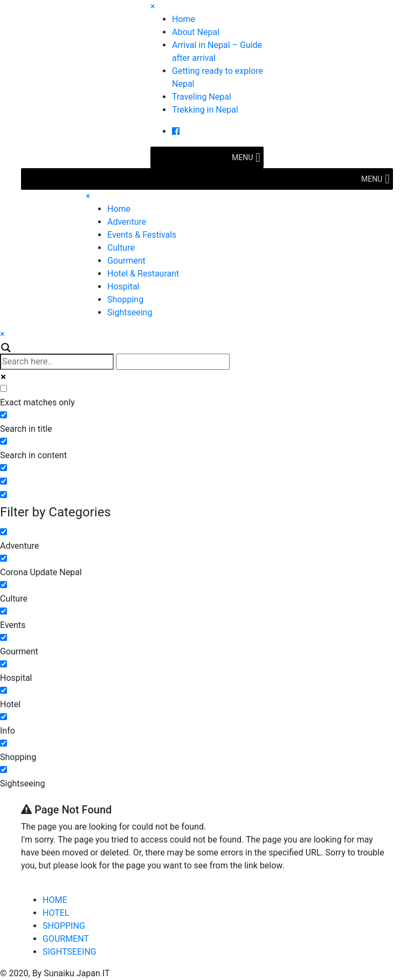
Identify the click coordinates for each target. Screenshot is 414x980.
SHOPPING (64, 926)
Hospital (123, 287)
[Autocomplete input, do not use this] (173, 362)
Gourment (126, 261)
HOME (55, 900)
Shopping (125, 299)
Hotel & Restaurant (143, 274)
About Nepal (196, 32)
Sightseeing (130, 312)
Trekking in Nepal (205, 110)
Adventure (127, 222)
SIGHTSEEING (70, 952)
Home (184, 19)
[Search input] (57, 362)
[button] (242, 157)
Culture (121, 248)
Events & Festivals (142, 235)
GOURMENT (66, 939)
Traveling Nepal (202, 97)
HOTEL (56, 913)
